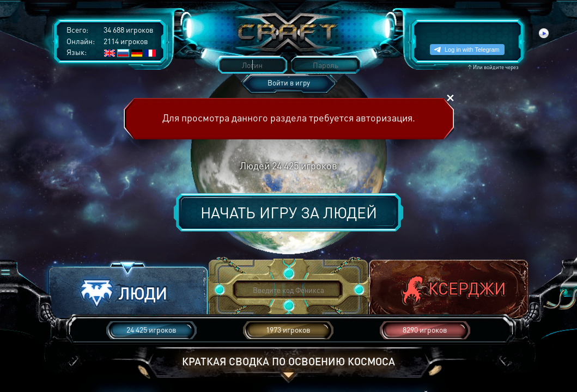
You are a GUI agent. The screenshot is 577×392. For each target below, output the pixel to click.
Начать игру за (289, 212)
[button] (128, 290)
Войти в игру (289, 82)
